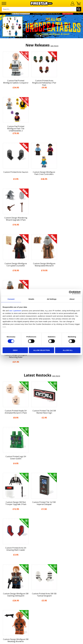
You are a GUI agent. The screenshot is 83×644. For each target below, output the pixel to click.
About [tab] (72, 299)
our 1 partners (15, 311)
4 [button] (41, 36)
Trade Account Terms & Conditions (42, 579)
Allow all (68, 350)
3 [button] (39, 36)
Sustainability (41, 551)
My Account (41, 518)
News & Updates (42, 526)
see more (54, 46)
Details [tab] (31, 299)
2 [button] (37, 36)
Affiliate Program (42, 582)
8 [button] (48, 36)
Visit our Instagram (41, 595)
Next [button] (81, 27)
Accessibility (41, 547)
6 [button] (44, 36)
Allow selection (41, 350)
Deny (15, 350)
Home (41, 514)
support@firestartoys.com (42, 571)
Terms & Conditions (41, 539)
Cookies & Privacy (42, 543)
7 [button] (46, 36)
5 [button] (42, 36)
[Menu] (4, 3)
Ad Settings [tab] (52, 299)
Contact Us (42, 560)
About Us (42, 522)
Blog (41, 531)
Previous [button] (2, 27)
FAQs (42, 568)
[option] (41, 27)
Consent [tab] (11, 299)
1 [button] (35, 36)
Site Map (42, 555)
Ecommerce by (41, 641)
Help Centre (42, 564)
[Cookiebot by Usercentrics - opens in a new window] (71, 292)
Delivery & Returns (42, 535)
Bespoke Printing (41, 575)
